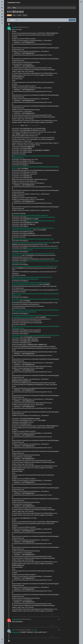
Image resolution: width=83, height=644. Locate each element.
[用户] (2, 14)
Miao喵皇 (14, 27)
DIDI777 (14, 630)
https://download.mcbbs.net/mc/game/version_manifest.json (31, 215)
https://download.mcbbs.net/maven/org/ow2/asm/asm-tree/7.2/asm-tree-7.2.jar (35, 266)
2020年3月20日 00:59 (22, 630)
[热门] (2, 11)
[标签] (2, 8)
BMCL (9, 15)
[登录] (81, 2)
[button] (2, 639)
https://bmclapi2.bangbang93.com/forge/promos (41, 217)
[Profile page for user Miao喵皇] (9, 28)
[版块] (2, 2)
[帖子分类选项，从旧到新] (11, 20)
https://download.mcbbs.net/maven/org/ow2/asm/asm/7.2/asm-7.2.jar (34, 239)
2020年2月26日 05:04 (26, 619)
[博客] (2, 23)
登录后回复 (72, 20)
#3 (59, 630)
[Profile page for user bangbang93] (9, 620)
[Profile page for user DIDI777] (9, 631)
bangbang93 (15, 619)
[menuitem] (81, 2)
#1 (59, 27)
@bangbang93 (16, 632)
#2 (59, 619)
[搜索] (2, 20)
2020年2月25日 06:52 (24, 27)
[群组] (2, 17)
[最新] (2, 5)
